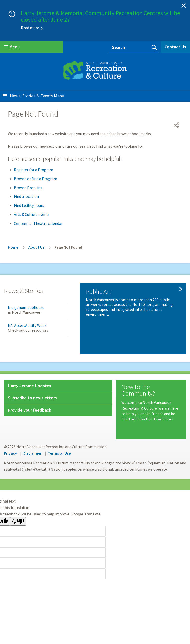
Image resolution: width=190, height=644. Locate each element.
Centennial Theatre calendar (38, 223)
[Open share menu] (177, 125)
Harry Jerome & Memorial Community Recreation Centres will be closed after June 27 (100, 16)
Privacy (10, 453)
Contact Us (175, 47)
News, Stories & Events (31, 96)
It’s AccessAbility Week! (28, 325)
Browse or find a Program (36, 179)
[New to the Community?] (151, 403)
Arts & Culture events (32, 214)
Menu (12, 47)
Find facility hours (29, 205)
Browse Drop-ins (28, 188)
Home (13, 247)
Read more (30, 28)
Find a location (26, 196)
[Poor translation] (18, 521)
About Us (36, 247)
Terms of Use (59, 453)
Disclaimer (32, 453)
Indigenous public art (26, 307)
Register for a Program (34, 170)
